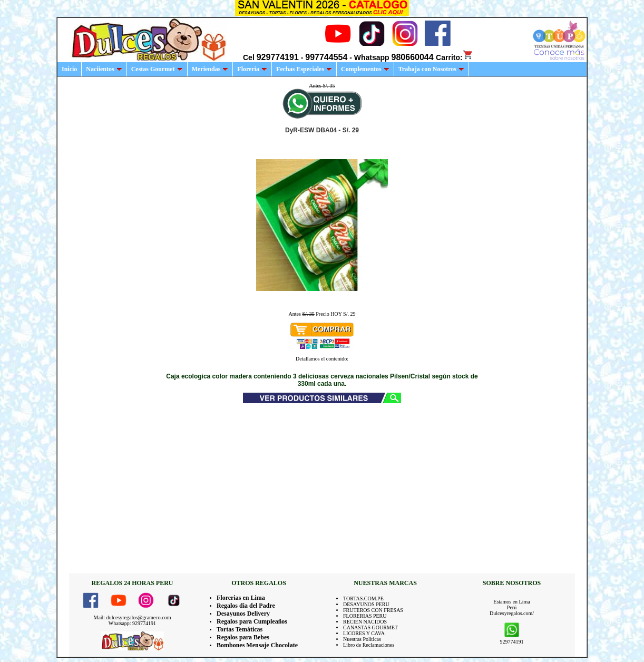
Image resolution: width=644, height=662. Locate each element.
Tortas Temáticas (240, 629)
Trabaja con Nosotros (431, 69)
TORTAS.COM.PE (363, 598)
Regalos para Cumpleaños (252, 621)
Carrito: (455, 57)
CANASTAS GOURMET (370, 627)
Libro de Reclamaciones (369, 645)
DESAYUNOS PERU (366, 604)
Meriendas (210, 69)
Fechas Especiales (304, 69)
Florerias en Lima (241, 598)
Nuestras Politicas (362, 639)
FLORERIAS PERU (365, 616)
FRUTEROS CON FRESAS (373, 610)
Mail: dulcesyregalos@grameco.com (133, 617)
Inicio (69, 69)
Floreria (252, 69)
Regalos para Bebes (243, 637)
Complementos (365, 69)
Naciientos (104, 69)
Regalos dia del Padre (246, 606)
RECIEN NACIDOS (365, 622)
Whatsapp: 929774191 (132, 623)
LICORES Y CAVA (364, 633)
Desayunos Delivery (243, 614)
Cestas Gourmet (157, 69)
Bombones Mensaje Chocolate (257, 645)
